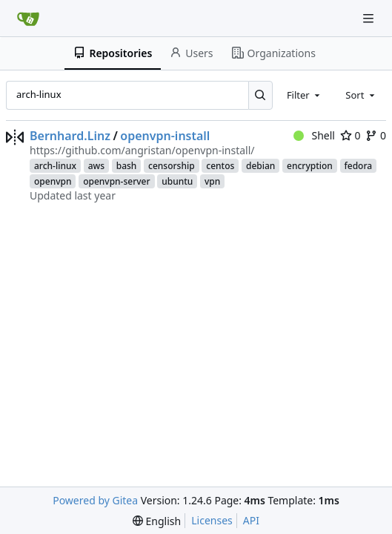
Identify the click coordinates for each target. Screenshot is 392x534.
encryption (310, 166)
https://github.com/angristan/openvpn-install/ (142, 150)
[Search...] (260, 95)
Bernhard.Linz (70, 136)
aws (96, 166)
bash (127, 166)
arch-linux (55, 166)
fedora (359, 166)
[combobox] (305, 95)
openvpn (53, 181)
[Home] (28, 19)
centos (220, 166)
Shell (314, 135)
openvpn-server (116, 181)
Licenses (212, 520)
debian (260, 166)
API (251, 520)
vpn (212, 181)
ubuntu (177, 181)
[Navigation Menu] (370, 18)
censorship (172, 166)
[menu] (157, 521)
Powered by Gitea (95, 500)
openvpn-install (165, 136)
